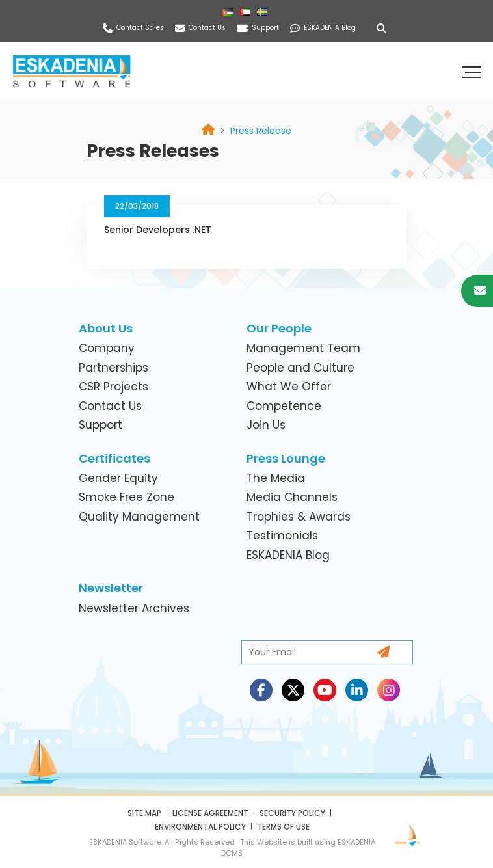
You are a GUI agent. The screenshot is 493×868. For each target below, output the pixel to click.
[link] (261, 131)
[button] (473, 72)
